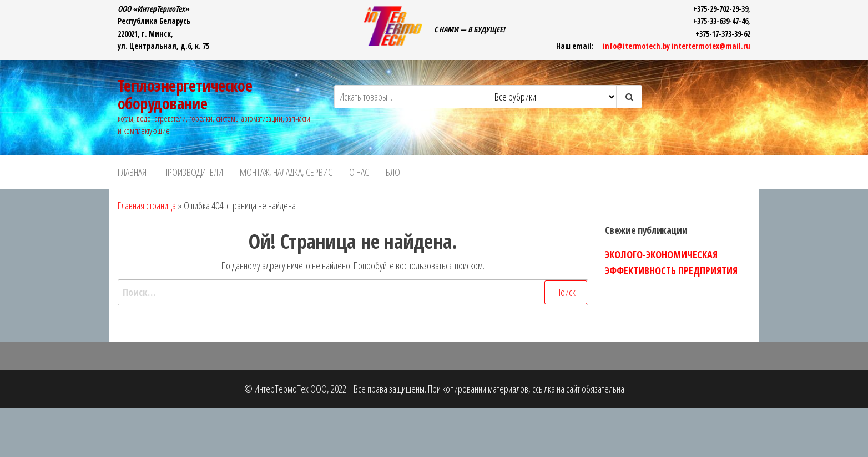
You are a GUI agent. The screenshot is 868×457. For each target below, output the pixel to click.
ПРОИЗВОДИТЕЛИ (193, 172)
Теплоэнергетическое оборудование (185, 94)
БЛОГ (395, 172)
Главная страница (147, 205)
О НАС (359, 172)
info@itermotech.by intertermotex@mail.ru (677, 46)
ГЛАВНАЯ (132, 172)
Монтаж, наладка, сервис (286, 172)
